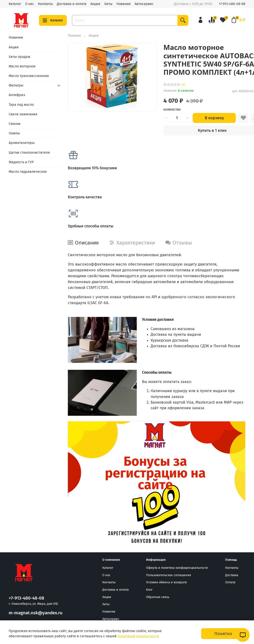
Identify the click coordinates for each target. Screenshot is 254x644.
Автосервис (144, 4)
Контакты (45, 4)
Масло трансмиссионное (29, 76)
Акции (95, 4)
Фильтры (16, 85)
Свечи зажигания (23, 114)
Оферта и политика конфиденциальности (177, 568)
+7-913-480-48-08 (232, 4)
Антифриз (17, 95)
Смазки (15, 124)
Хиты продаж (20, 57)
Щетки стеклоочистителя (29, 152)
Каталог (15, 4)
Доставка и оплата (72, 4)
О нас (30, 4)
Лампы (14, 133)
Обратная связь (158, 597)
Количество (172, 110)
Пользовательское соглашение (169, 575)
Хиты (108, 4)
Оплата (230, 582)
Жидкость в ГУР (21, 162)
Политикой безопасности (138, 636)
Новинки (124, 4)
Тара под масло (21, 105)
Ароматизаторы (22, 143)
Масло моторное (22, 66)
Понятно (223, 634)
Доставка (232, 575)
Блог (149, 590)
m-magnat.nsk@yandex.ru (36, 613)
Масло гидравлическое (28, 172)
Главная (74, 35)
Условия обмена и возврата (166, 582)
